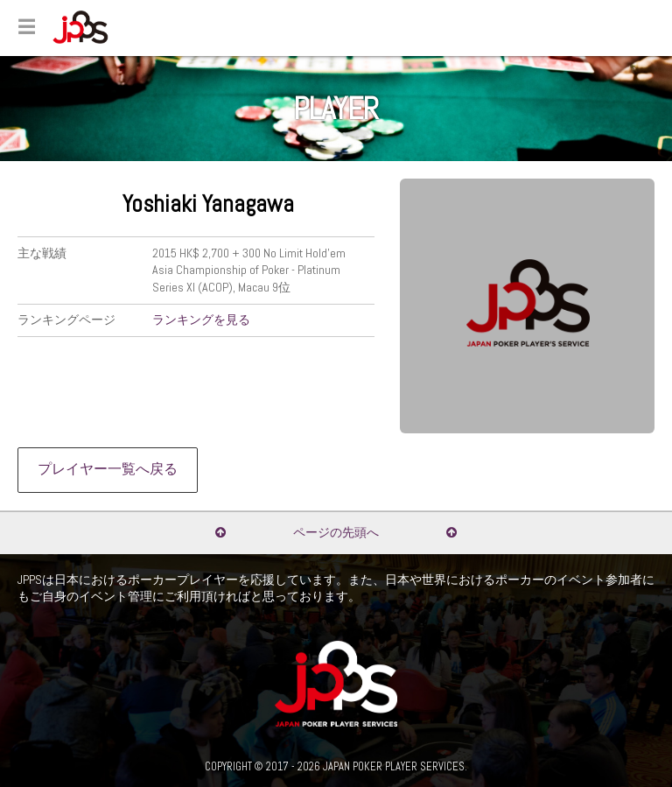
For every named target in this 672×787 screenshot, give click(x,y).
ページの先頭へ (336, 532)
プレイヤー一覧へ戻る (108, 469)
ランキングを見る (201, 320)
